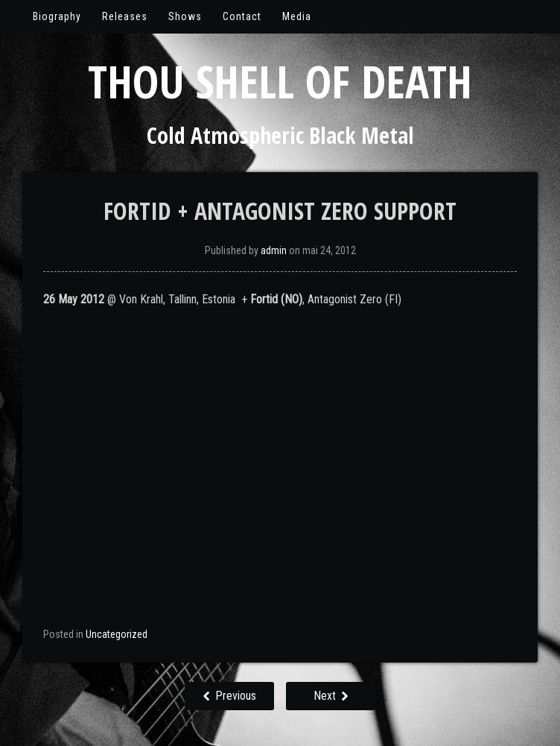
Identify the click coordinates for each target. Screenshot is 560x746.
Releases (125, 16)
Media (297, 16)
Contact (242, 16)
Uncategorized (117, 634)
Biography (57, 16)
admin (274, 250)
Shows (185, 16)
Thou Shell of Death (280, 81)
